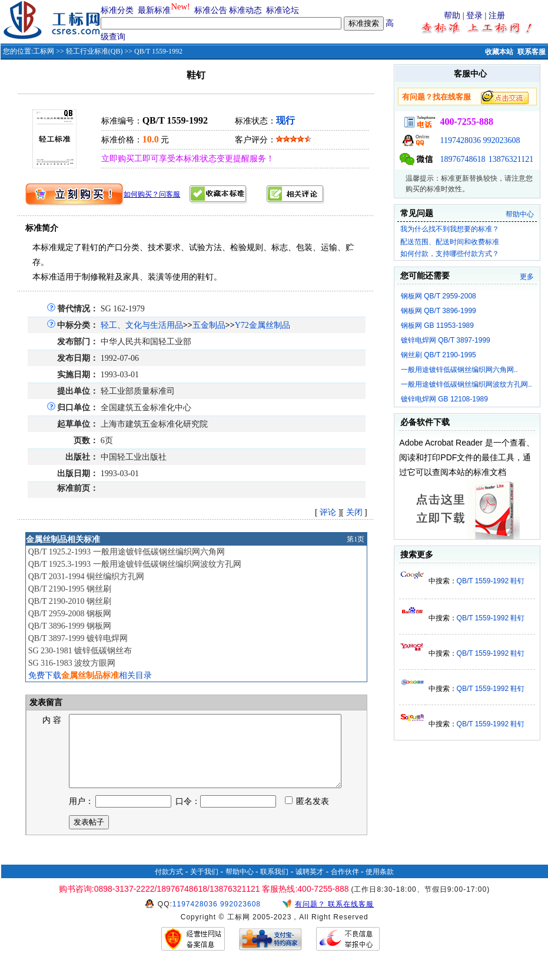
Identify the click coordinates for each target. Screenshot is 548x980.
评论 (328, 512)
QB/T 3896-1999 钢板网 (70, 626)
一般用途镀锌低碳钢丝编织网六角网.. (459, 370)
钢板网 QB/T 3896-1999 (439, 311)
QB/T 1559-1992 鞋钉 (491, 581)
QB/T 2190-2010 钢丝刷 (70, 601)
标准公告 (211, 10)
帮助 (452, 16)
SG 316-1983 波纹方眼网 (72, 663)
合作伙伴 (345, 886)
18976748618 (462, 159)
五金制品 (209, 325)
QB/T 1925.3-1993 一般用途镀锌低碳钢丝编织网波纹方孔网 (135, 564)
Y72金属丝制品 (263, 325)
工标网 (44, 51)
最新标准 (154, 10)
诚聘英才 (310, 886)
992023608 (501, 140)
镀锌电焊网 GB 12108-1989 (444, 399)
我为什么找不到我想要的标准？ (450, 229)
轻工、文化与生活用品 (142, 325)
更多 (527, 277)
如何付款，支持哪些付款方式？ (450, 254)
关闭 (354, 512)
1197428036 (460, 140)
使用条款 (380, 886)
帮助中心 (520, 214)
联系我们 (274, 886)
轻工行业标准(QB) (94, 51)
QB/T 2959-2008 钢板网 (70, 614)
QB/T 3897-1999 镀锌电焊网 (78, 638)
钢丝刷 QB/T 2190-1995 (439, 355)
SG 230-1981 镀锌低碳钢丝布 (80, 651)
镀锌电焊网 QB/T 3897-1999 (446, 340)
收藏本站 (499, 52)
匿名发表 (307, 815)
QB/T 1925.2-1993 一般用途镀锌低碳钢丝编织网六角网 (127, 552)
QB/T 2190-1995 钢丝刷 (70, 589)
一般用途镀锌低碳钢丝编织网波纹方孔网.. (466, 384)
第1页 (356, 539)
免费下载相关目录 (90, 675)
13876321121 (511, 159)
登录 (474, 16)
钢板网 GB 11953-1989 (437, 325)
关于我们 (204, 886)
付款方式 (169, 886)
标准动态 (245, 10)
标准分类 (117, 10)
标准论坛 (283, 10)
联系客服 (532, 52)
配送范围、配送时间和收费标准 (450, 242)
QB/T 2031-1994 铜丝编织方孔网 (86, 577)
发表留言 (45, 702)
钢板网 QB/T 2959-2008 (439, 296)
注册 (497, 16)
